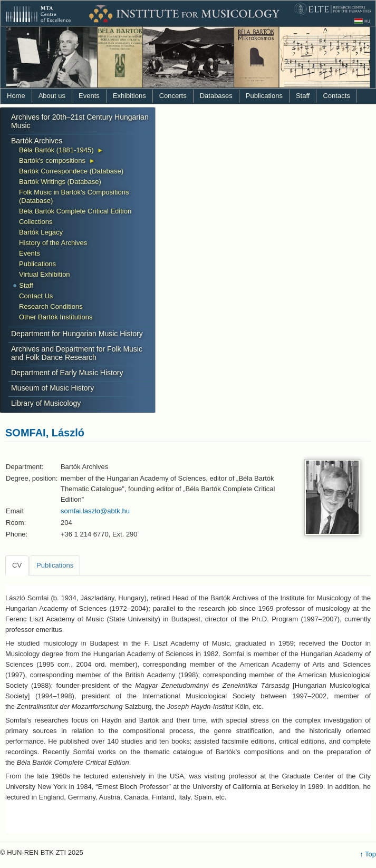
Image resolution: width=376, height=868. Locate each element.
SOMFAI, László (45, 433)
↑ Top (368, 854)
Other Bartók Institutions (56, 317)
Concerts (173, 96)
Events (89, 96)
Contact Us (36, 296)
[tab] (17, 565)
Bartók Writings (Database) (60, 182)
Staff (303, 96)
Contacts (336, 96)
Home (16, 96)
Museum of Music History (52, 388)
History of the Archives (53, 243)
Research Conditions (51, 306)
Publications (264, 96)
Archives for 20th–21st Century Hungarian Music (80, 121)
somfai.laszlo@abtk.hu (95, 511)
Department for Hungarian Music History (77, 334)
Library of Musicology (46, 403)
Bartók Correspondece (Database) (71, 171)
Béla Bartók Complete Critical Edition (75, 211)
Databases (216, 96)
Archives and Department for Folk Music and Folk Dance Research (77, 353)
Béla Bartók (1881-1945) (56, 150)
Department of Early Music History (67, 373)
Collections (36, 222)
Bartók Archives (37, 141)
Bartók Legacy (41, 232)
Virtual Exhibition (45, 274)
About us (52, 96)
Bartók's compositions (52, 160)
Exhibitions (129, 96)
